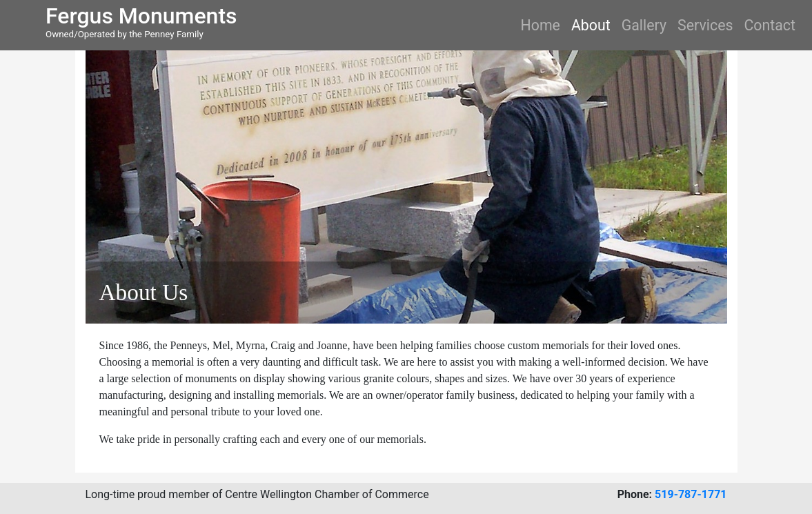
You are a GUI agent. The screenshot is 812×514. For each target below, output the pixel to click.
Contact (770, 25)
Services (705, 25)
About (591, 25)
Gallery (644, 25)
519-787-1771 (691, 494)
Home (541, 25)
